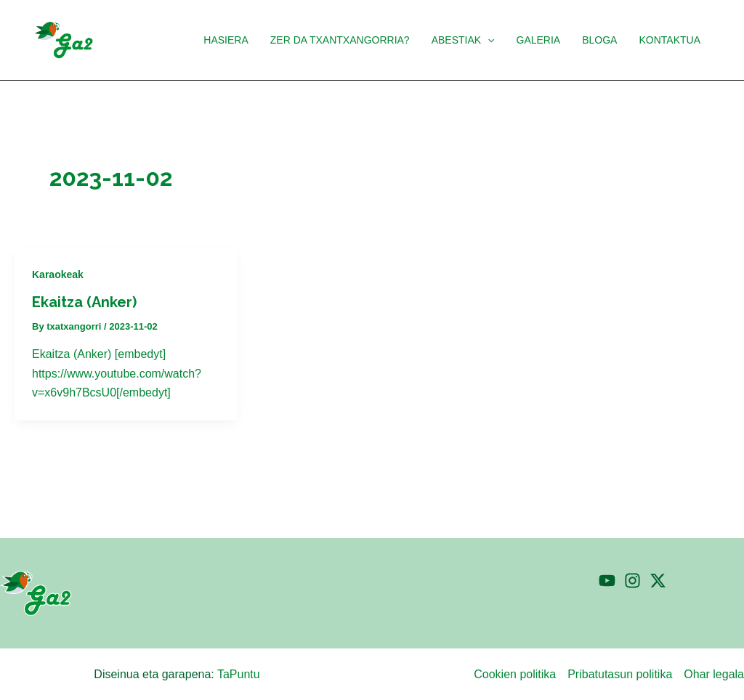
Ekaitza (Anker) (84, 302)
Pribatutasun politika (620, 674)
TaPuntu (239, 674)
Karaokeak (58, 274)
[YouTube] (607, 581)
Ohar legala (714, 674)
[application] (493, 40)
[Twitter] (658, 581)
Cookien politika (515, 674)
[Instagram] (632, 581)
